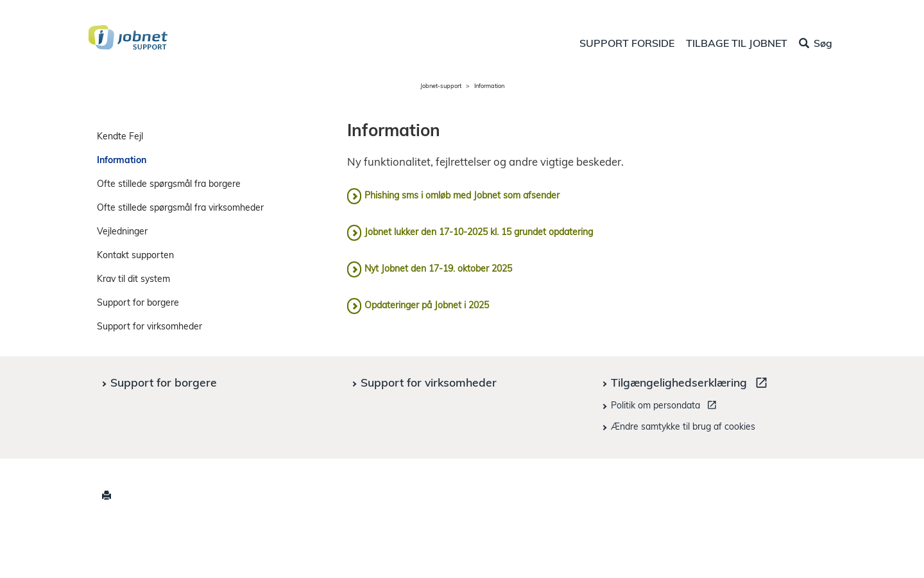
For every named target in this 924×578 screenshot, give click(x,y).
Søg (816, 43)
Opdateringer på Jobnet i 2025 (427, 305)
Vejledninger (122, 231)
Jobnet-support (441, 86)
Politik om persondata (666, 407)
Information (122, 160)
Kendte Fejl (120, 136)
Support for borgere (138, 302)
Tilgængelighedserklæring (692, 384)
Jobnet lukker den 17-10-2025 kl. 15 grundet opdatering (479, 232)
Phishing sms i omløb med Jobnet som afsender (462, 195)
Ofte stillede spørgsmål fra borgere (169, 184)
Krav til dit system (133, 279)
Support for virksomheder (150, 326)
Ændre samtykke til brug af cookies (683, 426)
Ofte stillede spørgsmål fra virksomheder (180, 207)
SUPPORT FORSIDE (627, 43)
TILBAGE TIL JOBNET (737, 43)
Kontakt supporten (135, 255)
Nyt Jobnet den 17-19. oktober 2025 (438, 268)
